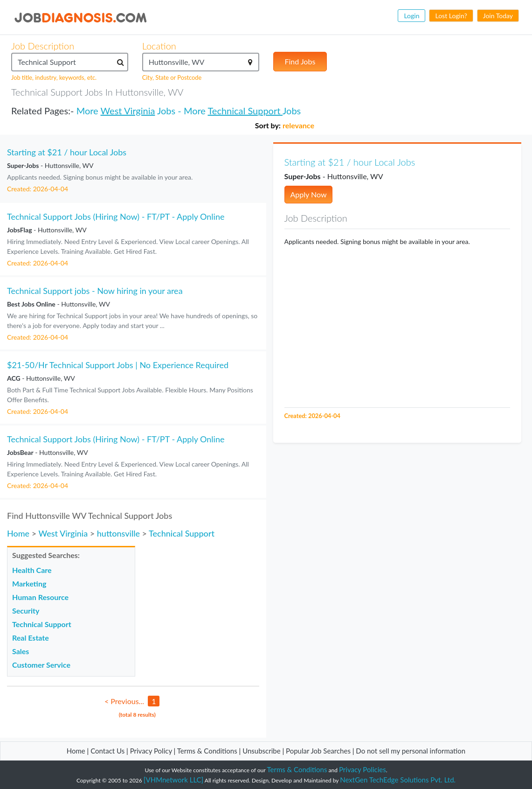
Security (26, 611)
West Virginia (128, 111)
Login (411, 16)
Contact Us (107, 751)
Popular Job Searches (318, 751)
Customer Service (41, 665)
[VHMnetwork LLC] (173, 780)
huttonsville (118, 533)
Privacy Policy (151, 751)
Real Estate (31, 638)
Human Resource (40, 597)
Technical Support (245, 111)
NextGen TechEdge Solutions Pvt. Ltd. (398, 780)
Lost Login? (451, 16)
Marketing (29, 583)
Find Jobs (300, 61)
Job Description (43, 46)
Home (18, 533)
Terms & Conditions (208, 751)
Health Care (32, 570)
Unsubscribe (261, 751)
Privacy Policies (363, 769)
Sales (21, 651)
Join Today (498, 16)
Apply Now (309, 194)
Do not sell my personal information (411, 751)
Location (159, 46)
